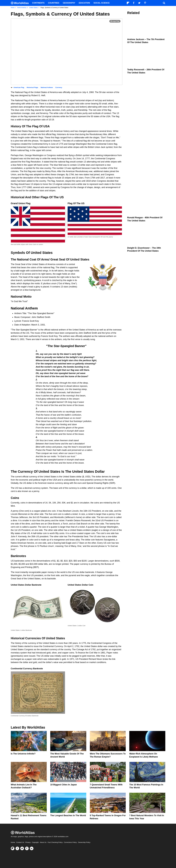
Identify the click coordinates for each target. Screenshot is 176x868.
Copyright (35, 842)
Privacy (28, 842)
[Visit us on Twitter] (22, 848)
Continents (38, 3)
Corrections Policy (70, 842)
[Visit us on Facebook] (17, 848)
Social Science (102, 3)
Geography (69, 3)
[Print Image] (115, 21)
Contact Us (20, 842)
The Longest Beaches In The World (68, 815)
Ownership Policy (84, 842)
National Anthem (47, 87)
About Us (43, 842)
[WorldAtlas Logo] (21, 3)
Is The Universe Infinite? (23, 754)
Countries (54, 3)
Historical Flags (32, 87)
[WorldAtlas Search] (164, 3)
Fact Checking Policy (55, 842)
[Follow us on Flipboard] (13, 848)
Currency (59, 87)
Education (84, 3)
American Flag (19, 87)
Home (13, 842)
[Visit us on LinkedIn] (32, 848)
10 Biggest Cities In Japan (64, 785)
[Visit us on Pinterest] (27, 848)
